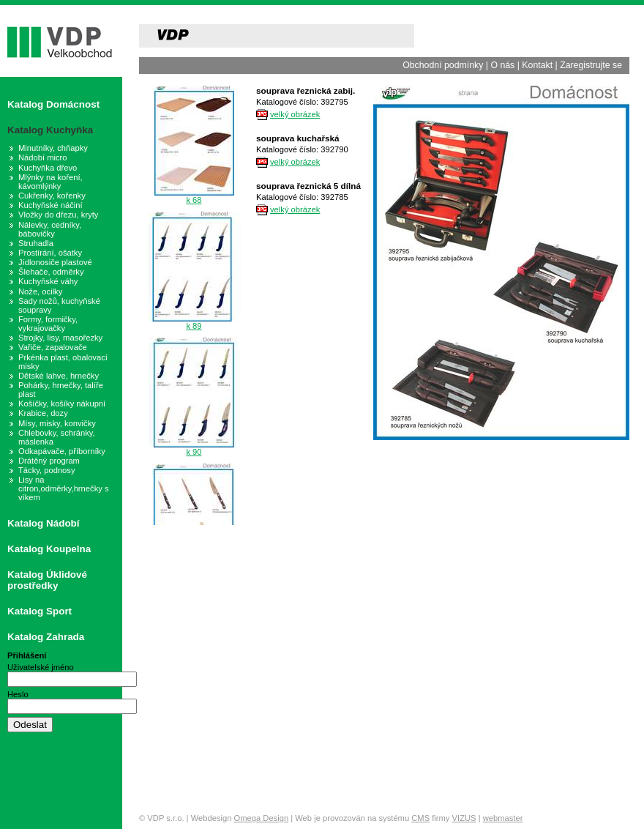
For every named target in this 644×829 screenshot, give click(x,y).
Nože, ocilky (40, 291)
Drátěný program (49, 461)
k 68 (194, 200)
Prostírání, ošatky (50, 253)
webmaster (503, 818)
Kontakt (537, 65)
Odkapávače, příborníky (62, 451)
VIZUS (464, 818)
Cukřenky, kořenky (52, 196)
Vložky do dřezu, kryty (58, 215)
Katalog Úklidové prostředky (47, 580)
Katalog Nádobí (44, 523)
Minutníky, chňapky (53, 148)
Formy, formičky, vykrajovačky (48, 324)
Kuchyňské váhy (48, 281)
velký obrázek (295, 114)
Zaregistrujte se (591, 65)
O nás (502, 65)
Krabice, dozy (43, 413)
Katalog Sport (40, 611)
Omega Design (262, 818)
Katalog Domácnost (53, 104)
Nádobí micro (43, 157)
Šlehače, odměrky (51, 272)
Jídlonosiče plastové (55, 262)
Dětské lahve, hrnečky (59, 376)
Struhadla (36, 243)
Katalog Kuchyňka (50, 130)
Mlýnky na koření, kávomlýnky (50, 182)
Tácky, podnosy (47, 470)
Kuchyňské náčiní (50, 205)
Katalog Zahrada (46, 637)
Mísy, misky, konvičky (57, 423)
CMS (420, 818)
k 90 (194, 452)
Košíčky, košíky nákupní (62, 404)
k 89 (194, 326)
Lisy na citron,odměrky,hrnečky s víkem (64, 488)
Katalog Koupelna (49, 549)
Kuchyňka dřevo (48, 168)
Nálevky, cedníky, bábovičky (50, 229)
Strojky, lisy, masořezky (60, 338)
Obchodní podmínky (443, 65)
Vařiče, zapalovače (53, 347)
